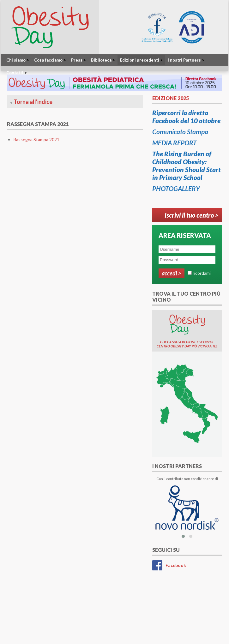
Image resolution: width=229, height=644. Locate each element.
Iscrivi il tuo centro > (192, 215)
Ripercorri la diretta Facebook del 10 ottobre (186, 117)
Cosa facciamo (50, 60)
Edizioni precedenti (141, 60)
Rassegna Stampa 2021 (36, 139)
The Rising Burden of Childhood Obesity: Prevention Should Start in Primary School (187, 166)
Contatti (17, 72)
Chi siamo (18, 60)
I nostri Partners (186, 60)
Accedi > (172, 273)
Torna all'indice (33, 102)
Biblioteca (103, 60)
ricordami (202, 273)
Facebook (176, 565)
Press (78, 60)
